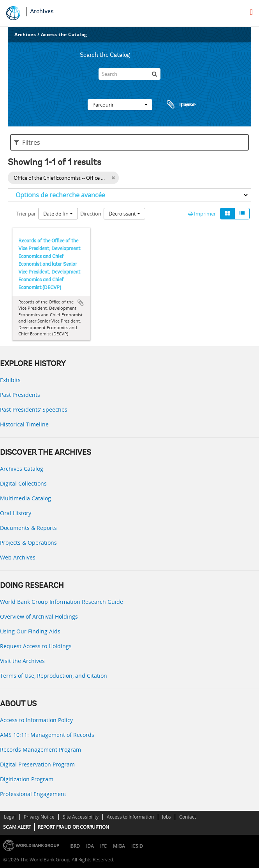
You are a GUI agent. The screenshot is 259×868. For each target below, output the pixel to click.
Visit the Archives (22, 661)
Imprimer (202, 214)
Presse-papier (180, 105)
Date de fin (58, 214)
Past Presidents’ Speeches (34, 409)
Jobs (166, 817)
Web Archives (18, 557)
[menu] (251, 12)
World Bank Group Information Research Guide (62, 602)
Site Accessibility (81, 817)
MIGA (119, 846)
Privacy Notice (39, 817)
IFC (103, 846)
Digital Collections (23, 483)
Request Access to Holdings (36, 646)
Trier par (26, 214)
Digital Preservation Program (37, 764)
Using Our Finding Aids (30, 631)
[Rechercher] (155, 74)
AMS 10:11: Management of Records (47, 735)
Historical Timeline (24, 424)
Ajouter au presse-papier (81, 303)
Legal (10, 817)
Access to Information (130, 817)
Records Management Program (41, 750)
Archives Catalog (22, 469)
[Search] (129, 74)
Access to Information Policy (36, 720)
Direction (91, 214)
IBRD (75, 846)
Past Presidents (20, 395)
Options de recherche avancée (60, 195)
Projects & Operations (28, 543)
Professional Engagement (33, 794)
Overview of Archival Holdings (39, 616)
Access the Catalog (64, 34)
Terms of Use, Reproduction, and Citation (54, 676)
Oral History (16, 513)
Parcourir (120, 105)
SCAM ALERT (17, 827)
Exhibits (10, 380)
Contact (188, 817)
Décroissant (124, 214)
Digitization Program (27, 779)
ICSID (137, 846)
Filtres (27, 142)
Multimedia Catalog (26, 498)
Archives (42, 12)
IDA (90, 846)
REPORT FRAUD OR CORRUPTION (73, 827)
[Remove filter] (113, 178)
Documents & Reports (28, 528)
